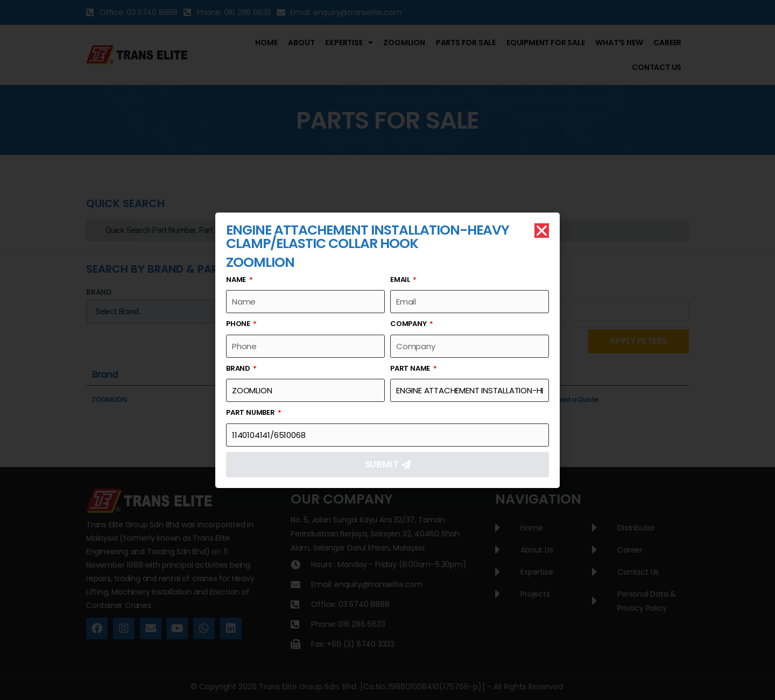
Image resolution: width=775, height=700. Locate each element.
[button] (542, 231)
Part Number (251, 412)
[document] (387, 350)
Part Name (411, 368)
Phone (239, 324)
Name (237, 280)
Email (401, 280)
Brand (239, 368)
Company (409, 324)
